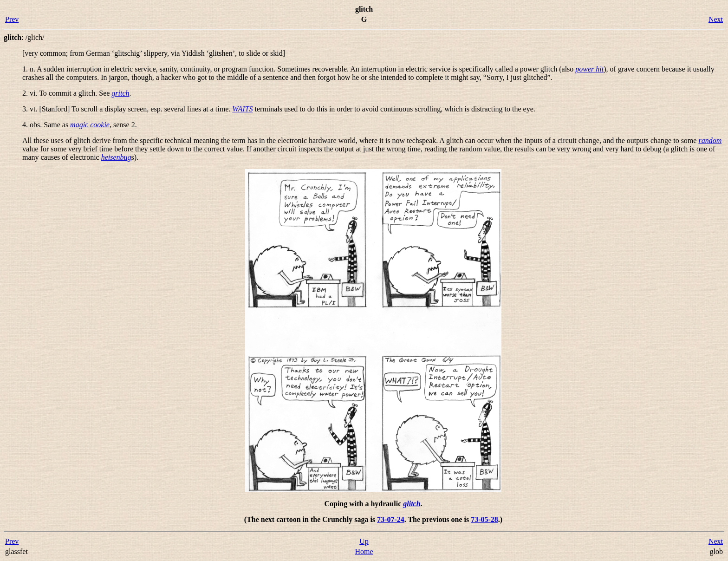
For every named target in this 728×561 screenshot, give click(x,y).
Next (716, 19)
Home (364, 551)
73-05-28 (484, 519)
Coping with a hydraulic (364, 504)
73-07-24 (391, 519)
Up (364, 541)
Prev (12, 19)
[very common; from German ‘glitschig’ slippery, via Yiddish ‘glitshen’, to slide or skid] (154, 53)
